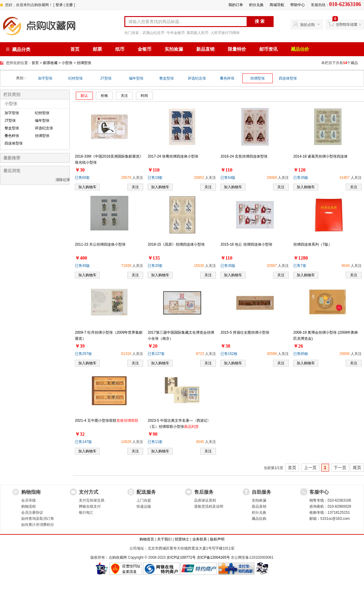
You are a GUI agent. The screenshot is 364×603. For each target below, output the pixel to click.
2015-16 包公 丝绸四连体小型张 (246, 244)
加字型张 (45, 78)
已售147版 (83, 442)
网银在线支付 (90, 506)
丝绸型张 (84, 63)
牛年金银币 (176, 33)
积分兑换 (256, 5)
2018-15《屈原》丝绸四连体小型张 (176, 244)
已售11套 (155, 442)
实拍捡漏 (174, 49)
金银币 (145, 49)
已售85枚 (301, 354)
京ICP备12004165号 (213, 557)
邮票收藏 (50, 63)
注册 (69, 5)
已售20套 (155, 266)
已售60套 (82, 178)
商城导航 (277, 5)
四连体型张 (288, 78)
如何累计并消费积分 (38, 525)
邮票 (97, 49)
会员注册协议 (32, 513)
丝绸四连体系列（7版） (313, 244)
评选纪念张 (197, 78)
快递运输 (144, 506)
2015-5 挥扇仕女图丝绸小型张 (245, 332)
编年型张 (136, 78)
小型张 (67, 63)
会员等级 (29, 500)
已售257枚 (83, 354)
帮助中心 (298, 5)
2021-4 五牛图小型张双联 (107, 421)
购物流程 (29, 506)
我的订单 (236, 5)
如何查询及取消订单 (38, 519)
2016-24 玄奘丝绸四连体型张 (244, 156)
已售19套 (155, 178)
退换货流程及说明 (209, 506)
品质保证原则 (205, 500)
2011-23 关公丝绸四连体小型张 (100, 244)
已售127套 (156, 354)
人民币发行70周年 (225, 33)
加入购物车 (87, 187)
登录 (59, 5)
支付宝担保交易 (92, 500)
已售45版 (82, 266)
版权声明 (217, 539)
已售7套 (300, 266)
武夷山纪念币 (153, 33)
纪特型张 (76, 78)
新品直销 (205, 49)
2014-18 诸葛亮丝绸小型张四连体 (320, 156)
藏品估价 (300, 49)
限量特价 (237, 49)
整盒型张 (167, 78)
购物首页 (147, 539)
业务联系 (200, 539)
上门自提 (144, 500)
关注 (135, 187)
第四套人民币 (197, 33)
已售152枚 (229, 354)
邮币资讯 (268, 49)
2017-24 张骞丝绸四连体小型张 (173, 156)
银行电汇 (86, 513)
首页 (75, 49)
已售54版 (228, 178)
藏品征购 (259, 519)
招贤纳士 (182, 539)
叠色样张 (227, 78)
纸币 (120, 49)
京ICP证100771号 (181, 557)
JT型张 (106, 78)
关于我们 (164, 539)
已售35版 (301, 178)
